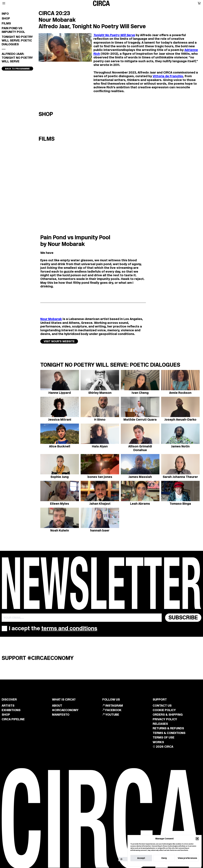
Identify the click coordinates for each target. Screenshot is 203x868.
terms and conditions (69, 628)
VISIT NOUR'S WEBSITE (59, 341)
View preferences (187, 858)
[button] (197, 839)
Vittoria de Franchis (168, 76)
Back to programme (17, 69)
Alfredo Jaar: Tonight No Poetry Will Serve (17, 57)
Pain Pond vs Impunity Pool (13, 30)
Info (5, 14)
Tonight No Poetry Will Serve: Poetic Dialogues (17, 40)
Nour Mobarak (51, 319)
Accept (141, 858)
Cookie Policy (157, 863)
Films (6, 23)
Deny (164, 858)
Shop (6, 18)
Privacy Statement (170, 863)
